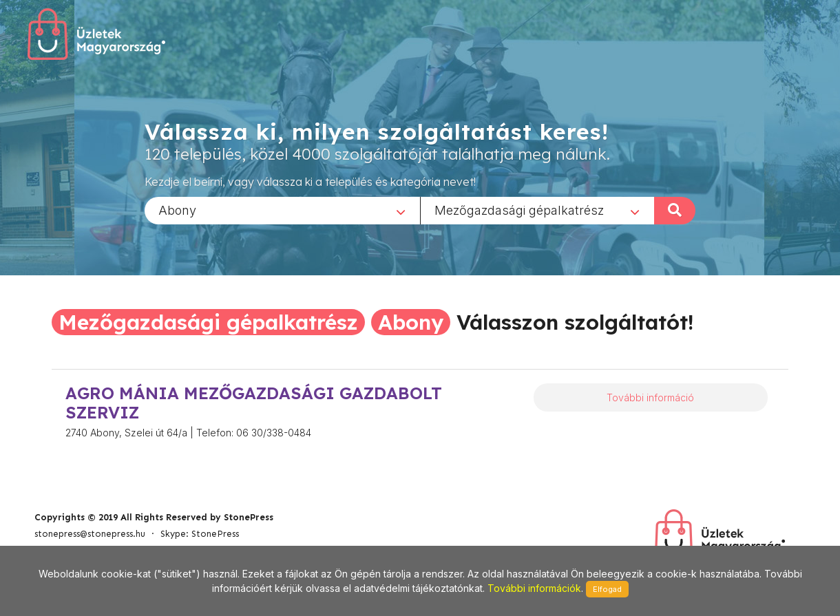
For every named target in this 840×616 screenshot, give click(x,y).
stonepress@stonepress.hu (90, 534)
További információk (534, 588)
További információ (650, 397)
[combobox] (282, 210)
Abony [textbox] (177, 210)
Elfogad (607, 589)
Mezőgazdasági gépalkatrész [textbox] (519, 210)
